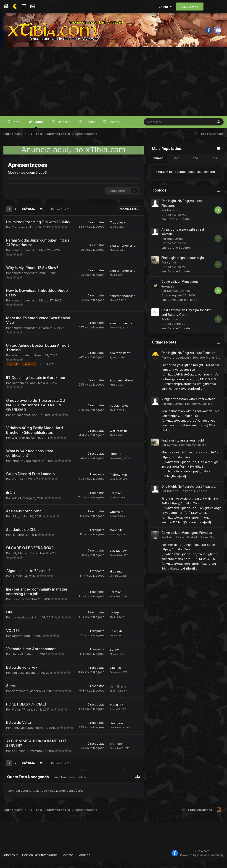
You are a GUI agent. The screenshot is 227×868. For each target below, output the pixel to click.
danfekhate (20, 697)
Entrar (165, 7)
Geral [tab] (214, 164)
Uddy (15, 523)
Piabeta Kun (118, 481)
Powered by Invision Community (202, 861)
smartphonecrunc (25, 256)
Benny (114, 619)
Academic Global (24, 389)
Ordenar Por (129, 216)
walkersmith (20, 444)
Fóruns (38, 130)
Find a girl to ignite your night (183, 264)
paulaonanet (21, 421)
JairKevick (19, 734)
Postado (207, 364)
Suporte (89, 128)
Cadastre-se (190, 6)
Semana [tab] (158, 164)
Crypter (17, 642)
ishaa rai (18, 467)
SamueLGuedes (178, 297)
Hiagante (116, 578)
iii (13, 541)
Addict (16, 504)
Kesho (16, 605)
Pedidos (113, 128)
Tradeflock (20, 233)
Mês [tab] (177, 164)
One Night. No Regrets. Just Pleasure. (189, 359)
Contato (67, 861)
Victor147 (18, 716)
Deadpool (117, 729)
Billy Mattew (20, 559)
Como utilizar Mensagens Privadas (187, 539)
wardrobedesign (179, 364)
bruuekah (19, 757)
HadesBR (18, 660)
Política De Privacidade (40, 861)
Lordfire (115, 499)
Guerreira (117, 518)
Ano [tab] (195, 164)
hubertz (173, 217)
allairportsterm (22, 362)
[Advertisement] (113, 88)
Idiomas (11, 861)
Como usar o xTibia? (182, 306)
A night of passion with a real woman (188, 406)
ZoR (15, 485)
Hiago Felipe (176, 544)
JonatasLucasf (22, 624)
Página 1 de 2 (61, 216)
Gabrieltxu (117, 536)
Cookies (84, 861)
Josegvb (116, 637)
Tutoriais (63, 128)
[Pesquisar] (166, 128)
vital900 (17, 679)
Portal (16, 128)
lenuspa (173, 326)
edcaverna (175, 245)
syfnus (172, 269)
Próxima (28, 216)
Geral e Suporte (179, 226)
